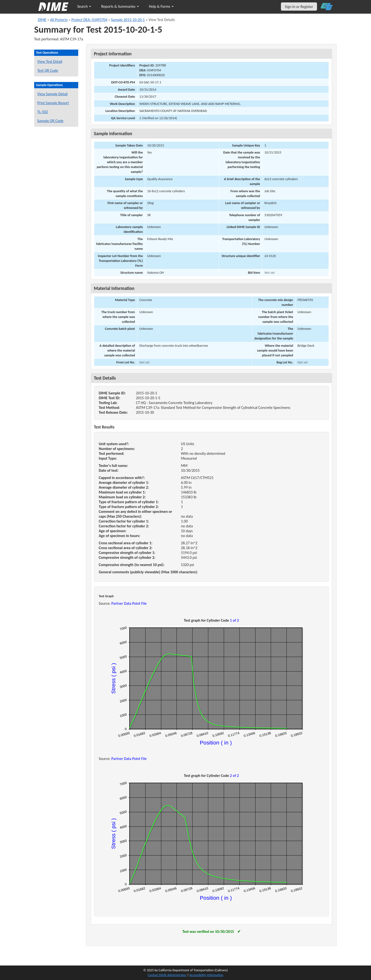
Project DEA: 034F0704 (89, 20)
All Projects (59, 20)
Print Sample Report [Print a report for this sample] (53, 103)
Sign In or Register (299, 7)
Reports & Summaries (120, 6)
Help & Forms (161, 6)
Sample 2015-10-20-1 (128, 20)
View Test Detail (50, 62)
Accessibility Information (206, 975)
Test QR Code (48, 70)
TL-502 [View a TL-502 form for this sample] (43, 112)
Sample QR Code (50, 121)
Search (84, 6)
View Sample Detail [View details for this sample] (52, 94)
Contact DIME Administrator (167, 975)
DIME (42, 20)
